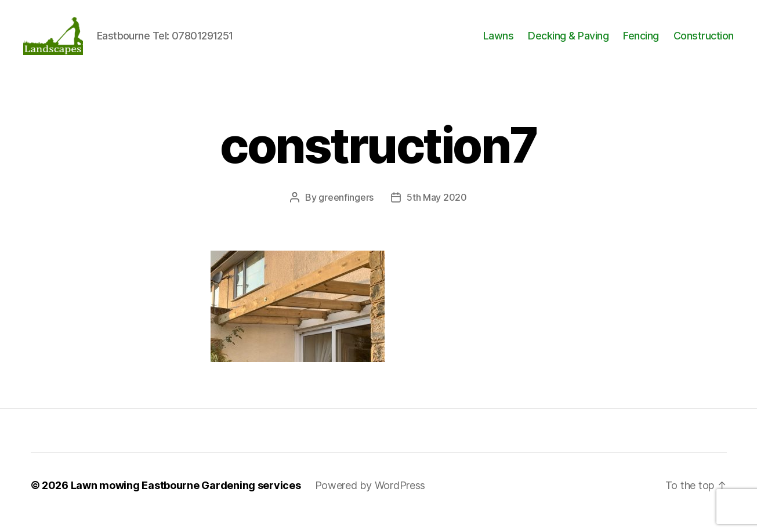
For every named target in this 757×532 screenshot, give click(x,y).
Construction (704, 42)
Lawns (499, 42)
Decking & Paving (568, 42)
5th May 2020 (437, 211)
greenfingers (346, 211)
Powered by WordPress (370, 499)
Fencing (641, 42)
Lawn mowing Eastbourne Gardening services (186, 499)
